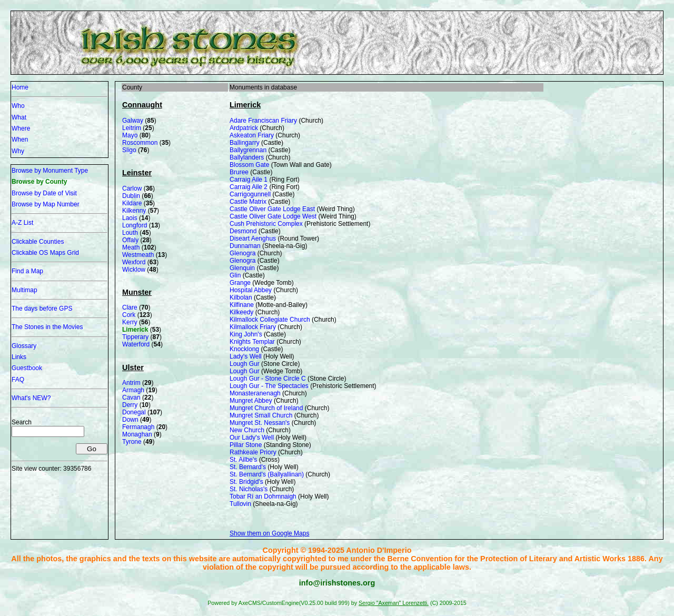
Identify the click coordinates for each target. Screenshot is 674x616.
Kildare (132, 203)
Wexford (134, 262)
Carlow (132, 188)
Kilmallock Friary (253, 327)
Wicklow (134, 270)
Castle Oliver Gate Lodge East (272, 209)
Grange (240, 283)
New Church (247, 430)
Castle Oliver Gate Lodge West (273, 216)
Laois (130, 218)
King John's (246, 334)
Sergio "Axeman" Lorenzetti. (394, 603)
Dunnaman (245, 246)
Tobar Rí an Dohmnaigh (263, 496)
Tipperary (135, 337)
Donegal (134, 412)
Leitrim (132, 128)
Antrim (131, 383)
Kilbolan (241, 297)
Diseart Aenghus (253, 239)
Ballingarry (245, 143)
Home (20, 87)
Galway (133, 121)
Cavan (131, 398)
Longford (135, 225)
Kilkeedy (241, 312)
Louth (130, 233)
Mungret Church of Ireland (266, 408)
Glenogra (242, 253)
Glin (235, 275)
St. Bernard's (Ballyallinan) (267, 474)
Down (130, 420)
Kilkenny (134, 211)
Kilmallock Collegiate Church (270, 320)
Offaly (130, 240)
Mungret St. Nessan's (260, 423)
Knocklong (244, 349)
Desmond (243, 231)
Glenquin (242, 268)
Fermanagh (138, 427)
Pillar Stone (246, 445)
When (20, 140)
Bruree (239, 172)
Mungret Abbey (251, 401)
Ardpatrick (244, 128)
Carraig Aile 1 (249, 180)
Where (21, 128)
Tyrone (132, 442)
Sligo (129, 150)
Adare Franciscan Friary (263, 121)
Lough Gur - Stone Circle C (268, 379)
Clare (130, 307)
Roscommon (140, 143)
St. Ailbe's (243, 460)
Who (18, 106)
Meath (131, 247)
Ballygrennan (248, 150)
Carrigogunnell (250, 194)
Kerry (130, 322)
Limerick (135, 330)
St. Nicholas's (249, 489)
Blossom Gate (249, 165)
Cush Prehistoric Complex (266, 224)
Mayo (130, 135)
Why (18, 151)
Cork (129, 315)
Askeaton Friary (252, 135)
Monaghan (137, 434)
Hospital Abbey (251, 290)
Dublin (131, 196)
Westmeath (138, 255)
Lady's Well (246, 356)
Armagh (133, 390)
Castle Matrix (248, 202)
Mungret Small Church (261, 415)
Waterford (136, 344)
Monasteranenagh (255, 393)
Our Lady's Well (252, 438)
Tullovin (240, 504)
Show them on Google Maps (269, 533)
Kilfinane (242, 305)
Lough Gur (245, 364)
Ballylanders (247, 157)
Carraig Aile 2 (249, 187)
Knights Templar (252, 342)
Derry (130, 405)
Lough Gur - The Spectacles (269, 386)
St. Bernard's (248, 467)
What (19, 117)
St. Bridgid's (246, 482)
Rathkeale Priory (253, 452)
